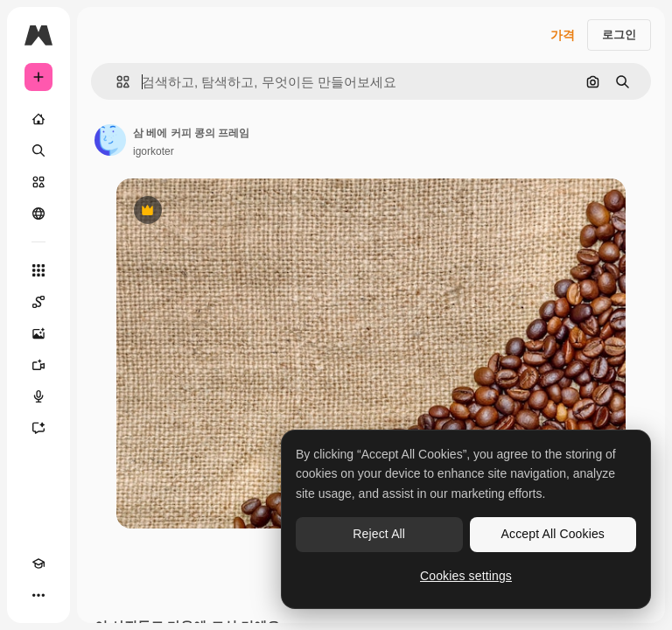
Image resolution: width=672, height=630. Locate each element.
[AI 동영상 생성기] (38, 365)
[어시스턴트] (38, 428)
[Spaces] (38, 302)
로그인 (619, 35)
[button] (116, 82)
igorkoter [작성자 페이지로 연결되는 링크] (154, 151)
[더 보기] (38, 595)
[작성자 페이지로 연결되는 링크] (110, 140)
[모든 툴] (38, 270)
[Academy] (38, 563)
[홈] (38, 119)
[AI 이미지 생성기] (38, 333)
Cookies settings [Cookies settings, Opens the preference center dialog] (466, 576)
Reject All (379, 534)
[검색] (38, 150)
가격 (563, 35)
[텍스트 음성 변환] (38, 396)
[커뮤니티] (38, 213)
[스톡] (38, 182)
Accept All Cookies (553, 534)
